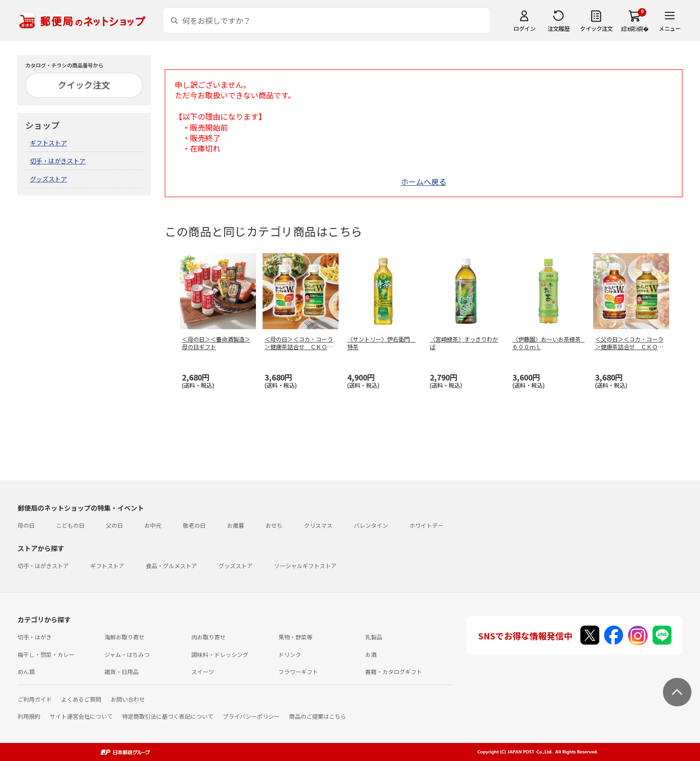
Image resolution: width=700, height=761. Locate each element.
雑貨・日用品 (122, 671)
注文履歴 (558, 28)
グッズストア (48, 179)
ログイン (524, 28)
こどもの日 (70, 525)
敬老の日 (194, 525)
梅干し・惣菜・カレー (46, 654)
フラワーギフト (298, 671)
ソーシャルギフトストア (305, 566)
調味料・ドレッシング (220, 654)
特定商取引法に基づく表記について (168, 716)
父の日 (114, 525)
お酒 (371, 654)
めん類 (26, 671)
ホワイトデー (426, 525)
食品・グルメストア (171, 566)
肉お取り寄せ (208, 637)
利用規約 (29, 716)
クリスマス (318, 525)
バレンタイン (371, 525)
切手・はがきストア (58, 161)
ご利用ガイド (35, 699)
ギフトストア (48, 143)
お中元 (153, 525)
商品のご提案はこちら (318, 716)
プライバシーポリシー (251, 716)
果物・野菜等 (295, 637)
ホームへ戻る (424, 181)
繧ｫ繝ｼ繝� (635, 28)
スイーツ (203, 671)
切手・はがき (35, 637)
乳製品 (374, 637)
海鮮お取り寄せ (124, 637)
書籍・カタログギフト (394, 671)
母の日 (26, 525)
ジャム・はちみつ (127, 654)
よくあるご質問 (81, 699)
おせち (274, 525)
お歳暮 (236, 525)
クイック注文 (596, 28)
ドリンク (290, 654)
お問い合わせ (128, 699)
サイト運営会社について (81, 716)
